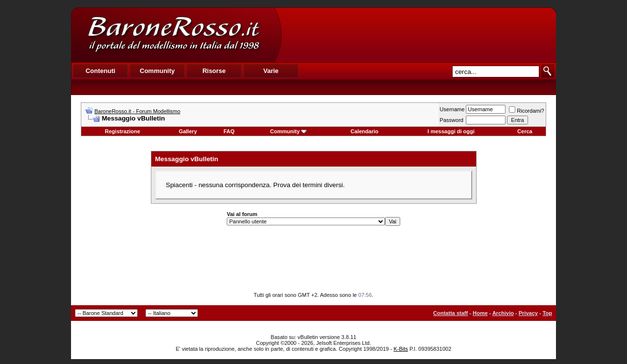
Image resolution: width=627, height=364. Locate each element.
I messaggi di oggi (451, 131)
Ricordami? (527, 111)
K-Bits (400, 349)
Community (288, 131)
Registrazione (122, 131)
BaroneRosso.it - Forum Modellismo (137, 111)
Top (547, 313)
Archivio (503, 313)
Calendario (365, 131)
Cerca (525, 131)
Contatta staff (450, 313)
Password (452, 120)
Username (452, 109)
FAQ (229, 131)
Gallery (188, 131)
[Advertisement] (418, 35)
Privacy (528, 313)
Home (480, 313)
